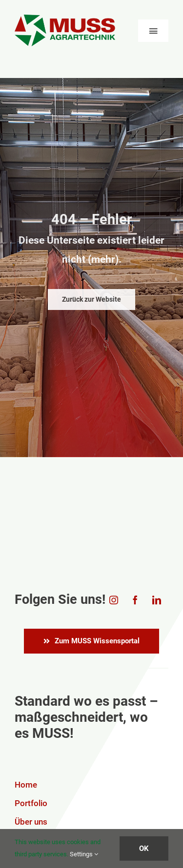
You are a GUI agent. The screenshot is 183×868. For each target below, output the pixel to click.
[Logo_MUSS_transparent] (65, 19)
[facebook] (135, 600)
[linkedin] (157, 600)
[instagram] (114, 600)
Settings (84, 854)
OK (144, 849)
